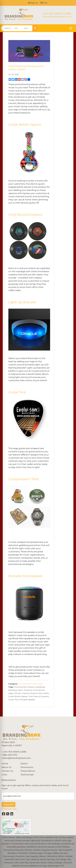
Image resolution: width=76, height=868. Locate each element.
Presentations (28, 771)
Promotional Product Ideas (31, 684)
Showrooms (27, 767)
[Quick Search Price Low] (18, 28)
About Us (6, 767)
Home (5, 764)
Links (4, 775)
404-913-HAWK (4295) (57, 14)
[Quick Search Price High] (28, 28)
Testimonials (27, 775)
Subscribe (9, 804)
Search (24, 764)
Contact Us (7, 771)
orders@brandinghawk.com (57, 17)
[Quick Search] (7, 28)
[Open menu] (71, 28)
